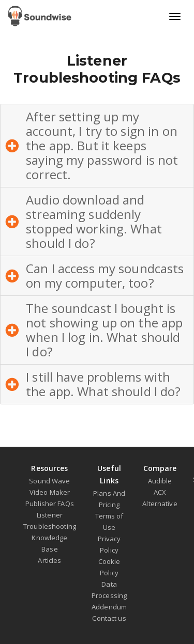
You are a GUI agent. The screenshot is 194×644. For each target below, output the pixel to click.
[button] (97, 146)
